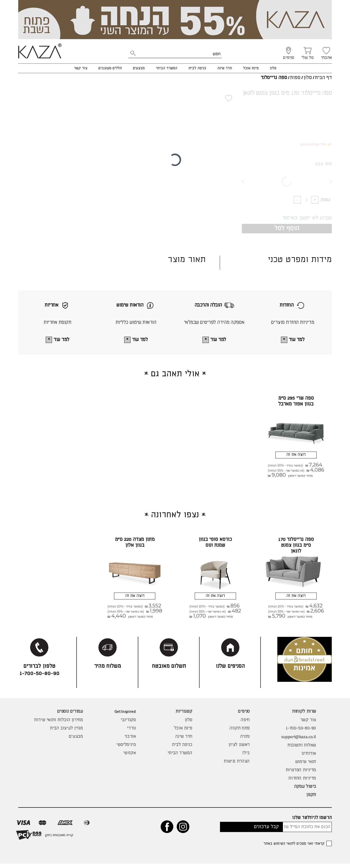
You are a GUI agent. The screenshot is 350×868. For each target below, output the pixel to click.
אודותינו (309, 758)
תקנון (311, 799)
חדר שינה (225, 68)
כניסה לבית (197, 68)
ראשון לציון (239, 749)
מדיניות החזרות (302, 783)
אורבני (130, 741)
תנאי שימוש (306, 766)
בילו (246, 757)
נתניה (245, 741)
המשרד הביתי (166, 68)
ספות (295, 78)
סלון (273, 68)
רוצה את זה (296, 456)
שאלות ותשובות (302, 750)
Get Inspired (125, 716)
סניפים (244, 716)
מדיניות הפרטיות (301, 774)
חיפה (245, 724)
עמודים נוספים (70, 716)
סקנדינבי (128, 724)
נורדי (131, 733)
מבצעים (139, 68)
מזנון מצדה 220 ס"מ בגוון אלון (135, 545)
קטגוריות (184, 716)
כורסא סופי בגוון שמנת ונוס (215, 545)
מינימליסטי (126, 749)
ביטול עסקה (305, 791)
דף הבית (323, 78)
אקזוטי (130, 757)
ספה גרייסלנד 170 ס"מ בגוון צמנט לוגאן (296, 548)
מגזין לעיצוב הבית (66, 733)
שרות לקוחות (304, 716)
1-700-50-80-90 (301, 733)
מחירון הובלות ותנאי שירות (58, 724)
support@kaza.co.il (299, 741)
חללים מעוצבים (110, 68)
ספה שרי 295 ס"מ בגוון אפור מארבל (296, 402)
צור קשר (81, 68)
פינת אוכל (251, 68)
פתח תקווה (240, 733)
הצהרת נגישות (236, 766)
